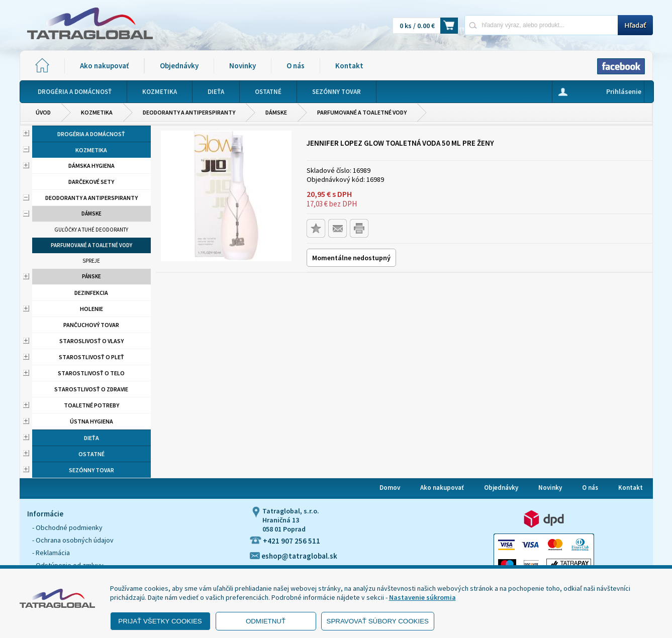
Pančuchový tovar (91, 325)
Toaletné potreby (91, 405)
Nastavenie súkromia (422, 597)
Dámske (276, 112)
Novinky (243, 66)
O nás (296, 66)
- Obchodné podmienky (67, 527)
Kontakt (349, 66)
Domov (390, 488)
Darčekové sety (91, 182)
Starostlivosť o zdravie (91, 389)
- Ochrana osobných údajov (73, 540)
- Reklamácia (51, 553)
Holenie (91, 309)
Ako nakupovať (104, 66)
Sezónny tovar (91, 470)
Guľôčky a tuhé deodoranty (91, 230)
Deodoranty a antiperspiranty (189, 112)
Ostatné (91, 454)
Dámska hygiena (91, 166)
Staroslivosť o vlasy (91, 341)
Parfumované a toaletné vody (362, 112)
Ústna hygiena (91, 421)
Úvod (43, 112)
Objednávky (179, 66)
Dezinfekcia (91, 293)
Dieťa (91, 438)
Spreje (91, 261)
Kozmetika (97, 112)
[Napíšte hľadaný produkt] (541, 25)
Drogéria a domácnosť (91, 134)
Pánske (91, 276)
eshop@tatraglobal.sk (294, 556)
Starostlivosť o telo (91, 373)
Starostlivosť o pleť (91, 357)
